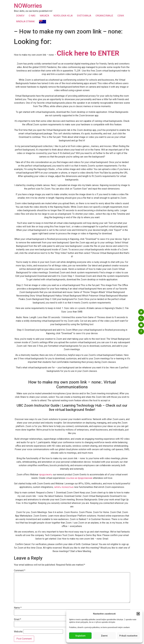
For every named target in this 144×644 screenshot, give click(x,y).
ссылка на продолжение (79, 478)
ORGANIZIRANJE (104, 16)
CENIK (121, 16)
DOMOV (20, 16)
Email (17, 619)
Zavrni (104, 636)
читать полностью (64, 487)
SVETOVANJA (84, 16)
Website (18, 632)
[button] (138, 614)
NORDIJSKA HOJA (63, 16)
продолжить (46, 475)
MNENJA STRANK (25, 21)
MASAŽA (44, 16)
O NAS (32, 16)
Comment (20, 571)
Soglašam (80, 636)
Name (18, 608)
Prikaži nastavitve (128, 636)
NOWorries (28, 6)
